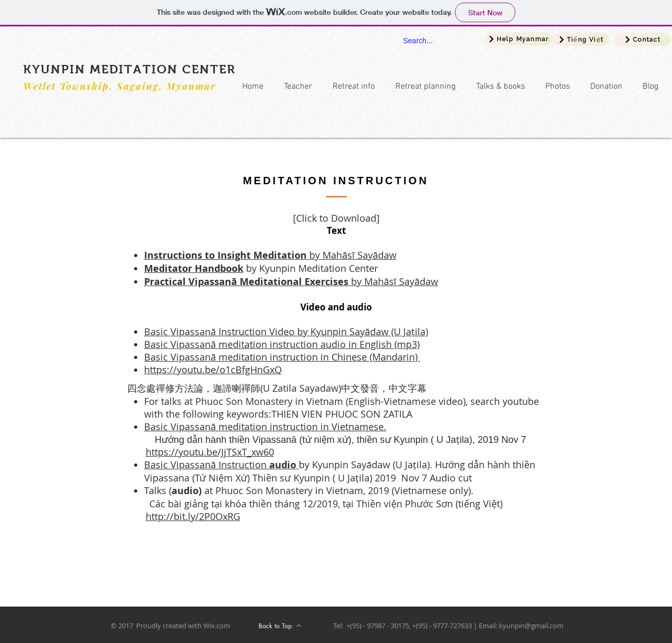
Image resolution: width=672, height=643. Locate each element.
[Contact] (643, 39)
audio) (188, 491)
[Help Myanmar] (518, 39)
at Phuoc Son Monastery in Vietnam (284, 490)
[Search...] (431, 41)
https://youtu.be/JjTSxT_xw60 (210, 452)
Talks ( (158, 490)
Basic (157, 332)
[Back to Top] (280, 626)
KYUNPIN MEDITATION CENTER (130, 69)
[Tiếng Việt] (581, 39)
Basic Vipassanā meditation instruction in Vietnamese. (265, 427)
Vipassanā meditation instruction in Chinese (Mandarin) (295, 357)
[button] (351, 87)
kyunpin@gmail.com (531, 626)
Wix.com (217, 626)
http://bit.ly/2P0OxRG (193, 516)
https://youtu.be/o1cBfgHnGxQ (213, 370)
